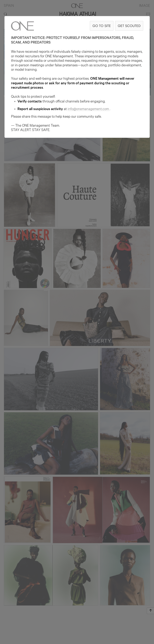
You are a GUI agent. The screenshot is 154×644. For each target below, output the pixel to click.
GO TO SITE (102, 26)
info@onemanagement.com (89, 109)
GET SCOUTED (129, 26)
